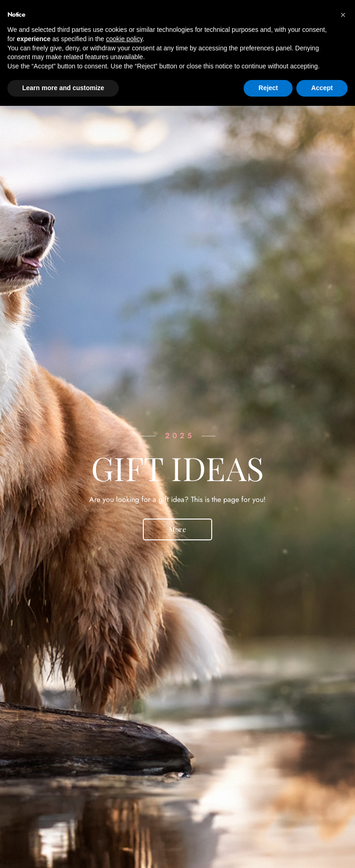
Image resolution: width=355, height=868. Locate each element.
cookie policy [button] (124, 39)
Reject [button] (268, 88)
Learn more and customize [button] (63, 88)
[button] (343, 15)
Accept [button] (322, 88)
